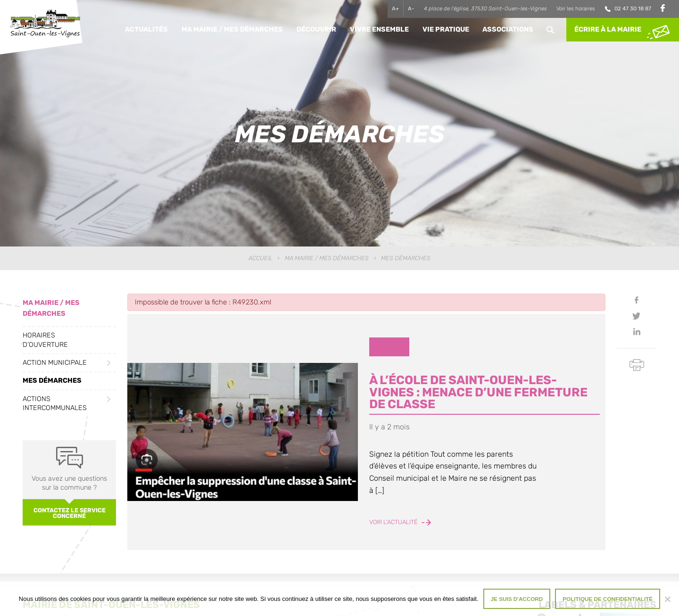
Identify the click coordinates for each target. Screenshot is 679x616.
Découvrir (316, 29)
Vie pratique (446, 29)
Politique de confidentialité (608, 599)
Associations (508, 29)
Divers (389, 347)
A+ (395, 8)
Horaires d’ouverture (45, 340)
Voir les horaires (576, 8)
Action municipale (55, 363)
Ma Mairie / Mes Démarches (232, 29)
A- (411, 8)
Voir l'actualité (400, 522)
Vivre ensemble (379, 29)
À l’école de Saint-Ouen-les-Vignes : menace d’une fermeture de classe (478, 392)
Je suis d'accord (517, 599)
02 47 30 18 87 (633, 8)
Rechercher (551, 30)
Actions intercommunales (55, 403)
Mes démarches (52, 381)
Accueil (261, 258)
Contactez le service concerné (70, 513)
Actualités (146, 29)
